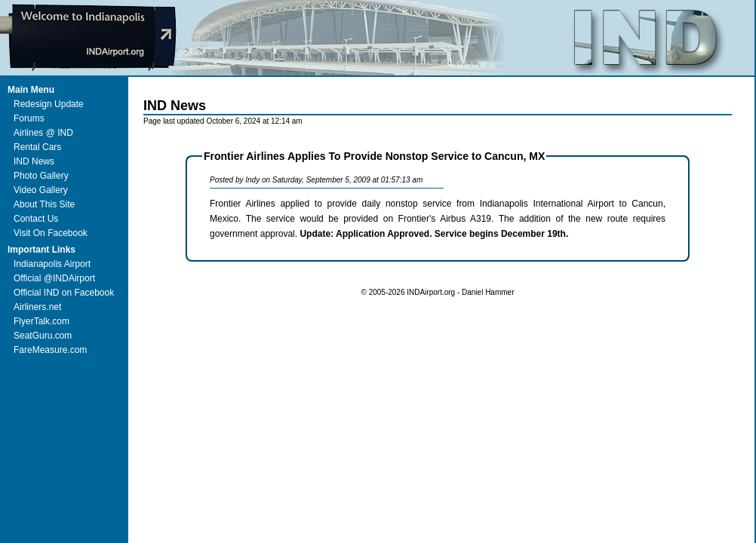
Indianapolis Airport (52, 264)
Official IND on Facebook (64, 293)
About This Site (44, 204)
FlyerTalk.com (41, 321)
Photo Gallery (41, 176)
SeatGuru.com (43, 336)
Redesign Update (49, 104)
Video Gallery (41, 190)
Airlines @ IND (43, 133)
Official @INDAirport (54, 278)
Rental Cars (37, 147)
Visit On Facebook (51, 233)
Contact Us (36, 219)
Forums (29, 118)
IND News (34, 161)
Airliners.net (37, 307)
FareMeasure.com (50, 350)
